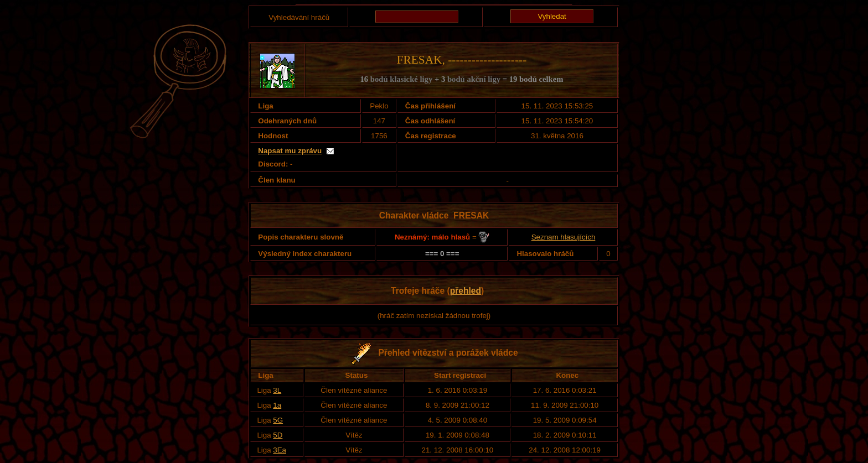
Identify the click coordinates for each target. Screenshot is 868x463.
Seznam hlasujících (564, 237)
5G (278, 420)
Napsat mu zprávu (290, 151)
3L (277, 390)
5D (278, 435)
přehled (466, 291)
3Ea (280, 450)
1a (277, 405)
